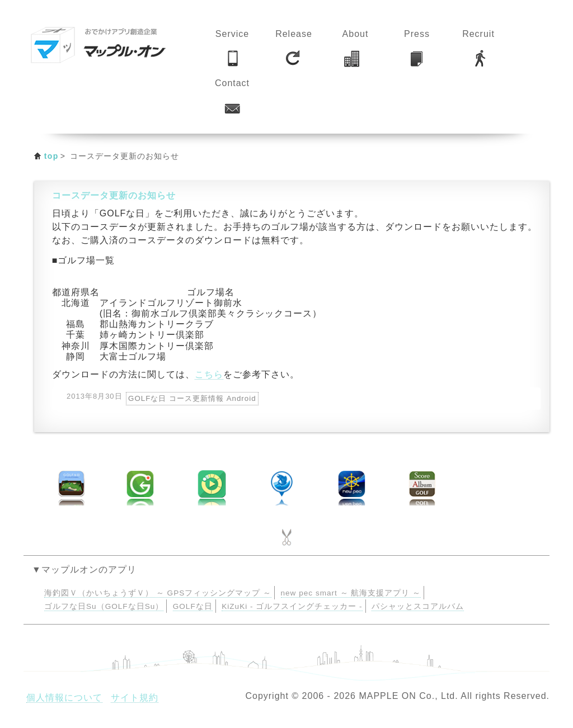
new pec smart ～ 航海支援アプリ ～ (351, 593)
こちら (209, 374)
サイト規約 (135, 698)
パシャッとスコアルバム (418, 606)
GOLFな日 (193, 606)
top (51, 156)
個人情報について (64, 698)
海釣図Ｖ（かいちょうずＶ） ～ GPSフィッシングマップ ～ (158, 593)
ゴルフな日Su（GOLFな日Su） (104, 606)
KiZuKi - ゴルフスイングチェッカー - (292, 606)
